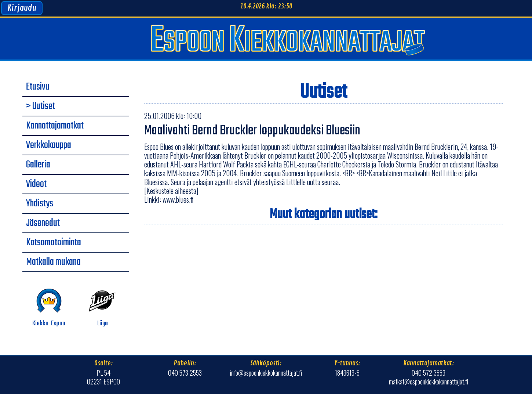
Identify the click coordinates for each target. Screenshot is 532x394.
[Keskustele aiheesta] (171, 191)
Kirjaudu (22, 8)
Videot (36, 184)
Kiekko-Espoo (49, 308)
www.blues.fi (178, 199)
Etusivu (38, 87)
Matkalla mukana (53, 262)
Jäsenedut (43, 223)
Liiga (103, 308)
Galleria (38, 165)
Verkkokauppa (49, 145)
